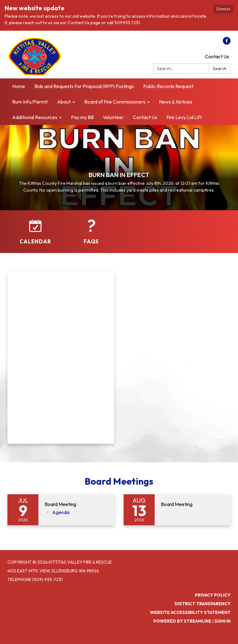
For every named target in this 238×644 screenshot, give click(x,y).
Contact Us (217, 56)
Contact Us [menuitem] (145, 117)
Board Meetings (119, 481)
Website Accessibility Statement (190, 612)
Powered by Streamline (182, 621)
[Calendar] (35, 232)
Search (220, 69)
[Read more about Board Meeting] (177, 510)
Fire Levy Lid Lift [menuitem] (184, 117)
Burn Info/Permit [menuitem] (30, 102)
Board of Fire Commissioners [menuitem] (115, 102)
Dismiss (223, 9)
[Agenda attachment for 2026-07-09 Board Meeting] (61, 512)
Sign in (223, 621)
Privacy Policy (213, 595)
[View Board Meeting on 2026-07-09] (76, 504)
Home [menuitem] (19, 86)
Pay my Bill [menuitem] (82, 117)
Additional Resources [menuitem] (35, 117)
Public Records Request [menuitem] (168, 86)
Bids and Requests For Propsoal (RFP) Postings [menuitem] (84, 86)
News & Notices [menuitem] (176, 102)
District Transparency (203, 604)
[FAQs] (91, 232)
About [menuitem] (64, 102)
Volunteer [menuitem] (113, 117)
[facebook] (227, 43)
